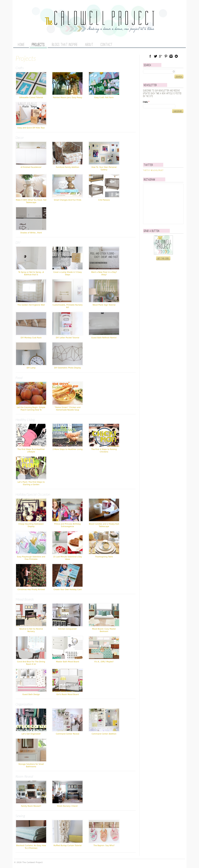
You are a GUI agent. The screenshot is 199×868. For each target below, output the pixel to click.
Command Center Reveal (68, 734)
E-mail (146, 102)
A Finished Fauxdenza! (31, 167)
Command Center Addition (104, 734)
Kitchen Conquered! (68, 629)
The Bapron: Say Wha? (104, 845)
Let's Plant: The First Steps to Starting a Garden (31, 483)
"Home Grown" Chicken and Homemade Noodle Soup (67, 409)
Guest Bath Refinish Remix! (104, 338)
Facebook (150, 56)
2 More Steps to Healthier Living (68, 449)
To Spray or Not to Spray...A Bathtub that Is (31, 273)
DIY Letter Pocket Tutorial (67, 338)
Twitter (155, 56)
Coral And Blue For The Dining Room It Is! (31, 663)
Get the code (163, 258)
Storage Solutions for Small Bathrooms (31, 765)
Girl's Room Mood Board (68, 694)
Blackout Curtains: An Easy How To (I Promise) (31, 847)
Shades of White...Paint (31, 233)
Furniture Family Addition (68, 167)
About (89, 45)
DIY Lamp (31, 368)
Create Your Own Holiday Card (68, 589)
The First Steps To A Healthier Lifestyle (31, 451)
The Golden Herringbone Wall (31, 305)
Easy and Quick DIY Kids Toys (31, 128)
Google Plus (161, 56)
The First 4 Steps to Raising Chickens (104, 451)
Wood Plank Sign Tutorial (104, 305)
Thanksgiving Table (104, 557)
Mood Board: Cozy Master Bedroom (104, 630)
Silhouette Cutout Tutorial (31, 97)
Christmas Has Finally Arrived (31, 589)
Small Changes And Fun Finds (67, 200)
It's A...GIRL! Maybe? (104, 662)
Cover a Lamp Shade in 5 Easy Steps (68, 273)
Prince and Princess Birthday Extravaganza (68, 525)
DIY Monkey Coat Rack (31, 338)
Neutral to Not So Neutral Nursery (31, 630)
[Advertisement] (162, 138)
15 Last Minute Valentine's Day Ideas (68, 558)
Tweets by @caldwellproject (153, 170)
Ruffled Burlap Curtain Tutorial (67, 845)
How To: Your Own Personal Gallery (104, 168)
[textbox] (163, 72)
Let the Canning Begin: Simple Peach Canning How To (31, 409)
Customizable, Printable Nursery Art (68, 306)
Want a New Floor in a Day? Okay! (104, 273)
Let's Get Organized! (31, 734)
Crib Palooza (104, 200)
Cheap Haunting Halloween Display (31, 525)
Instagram (171, 56)
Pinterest (166, 56)
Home (21, 45)
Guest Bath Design (31, 694)
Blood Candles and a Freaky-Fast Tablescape (104, 525)
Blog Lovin (176, 56)
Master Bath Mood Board (67, 662)
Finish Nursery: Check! (68, 806)
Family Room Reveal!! (31, 806)
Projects (38, 45)
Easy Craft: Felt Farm (104, 97)
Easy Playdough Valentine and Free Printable (31, 558)
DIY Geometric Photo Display (67, 368)
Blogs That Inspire (65, 45)
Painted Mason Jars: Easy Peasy (67, 97)
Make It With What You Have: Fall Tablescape (31, 201)
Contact (107, 45)
